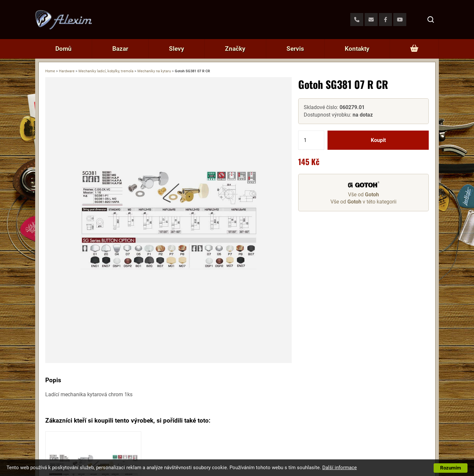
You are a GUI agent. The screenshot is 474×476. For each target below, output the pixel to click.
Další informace (340, 468)
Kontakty (357, 49)
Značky (235, 49)
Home (50, 71)
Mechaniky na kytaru (154, 71)
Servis (295, 49)
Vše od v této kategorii (363, 202)
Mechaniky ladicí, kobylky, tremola (106, 71)
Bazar (120, 49)
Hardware (67, 71)
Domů (63, 49)
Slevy (177, 49)
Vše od (363, 195)
